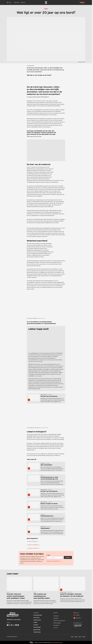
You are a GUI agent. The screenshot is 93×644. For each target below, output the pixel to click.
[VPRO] (78, 626)
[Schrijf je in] (68, 557)
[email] (55, 558)
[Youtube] (8, 625)
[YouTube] (82, 2)
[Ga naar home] (46, 2)
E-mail (48, 555)
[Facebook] (18, 625)
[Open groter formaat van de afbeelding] (46, 80)
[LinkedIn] (16, 625)
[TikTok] (14, 625)
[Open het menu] (9, 2)
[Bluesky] (12, 625)
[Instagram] (10, 625)
